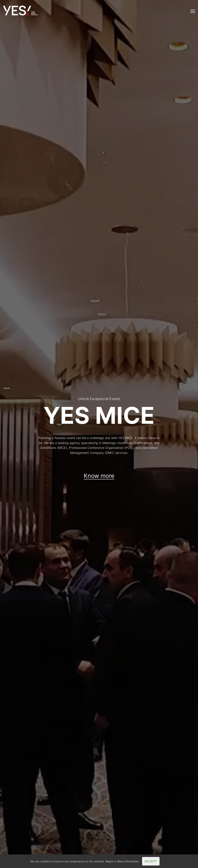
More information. (128, 861)
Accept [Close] (151, 861)
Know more (99, 476)
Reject (109, 861)
